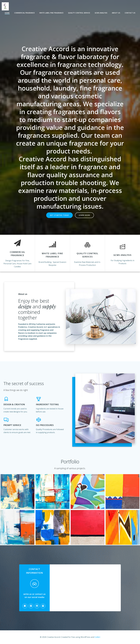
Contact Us (130, 13)
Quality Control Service (79, 13)
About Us (116, 13)
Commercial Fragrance (24, 13)
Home (7, 13)
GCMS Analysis (101, 13)
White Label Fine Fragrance (51, 13)
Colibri (97, 637)
